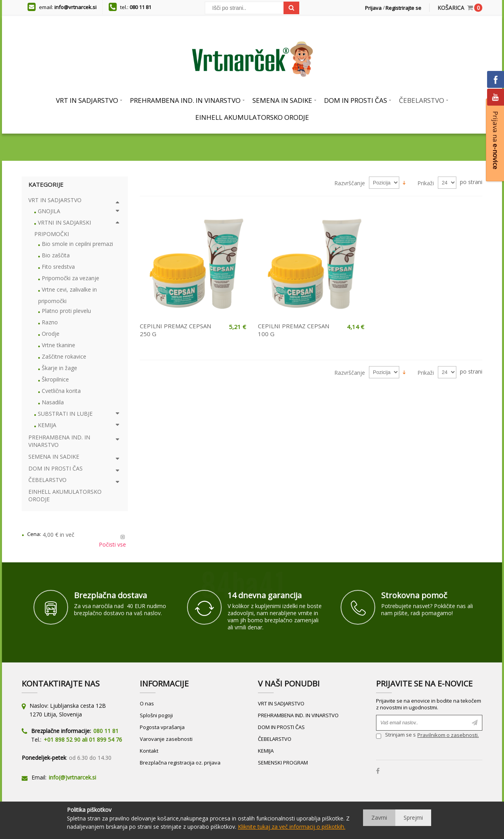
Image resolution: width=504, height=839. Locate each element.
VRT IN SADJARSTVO (281, 703)
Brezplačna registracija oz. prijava (180, 763)
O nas (147, 703)
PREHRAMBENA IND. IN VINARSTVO (298, 715)
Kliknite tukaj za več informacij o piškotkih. (292, 827)
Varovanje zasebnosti (166, 739)
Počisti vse (112, 544)
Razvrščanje (350, 183)
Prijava (373, 8)
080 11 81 (140, 7)
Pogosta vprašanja (162, 727)
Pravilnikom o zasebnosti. (448, 735)
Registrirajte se (403, 8)
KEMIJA (266, 751)
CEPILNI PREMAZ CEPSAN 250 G (175, 330)
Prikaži (426, 183)
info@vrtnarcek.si (75, 7)
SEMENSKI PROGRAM (283, 763)
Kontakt (149, 751)
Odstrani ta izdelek (123, 537)
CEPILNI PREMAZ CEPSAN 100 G (294, 330)
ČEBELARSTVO (275, 739)
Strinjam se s (396, 736)
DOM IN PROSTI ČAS (281, 727)
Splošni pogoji (156, 715)
